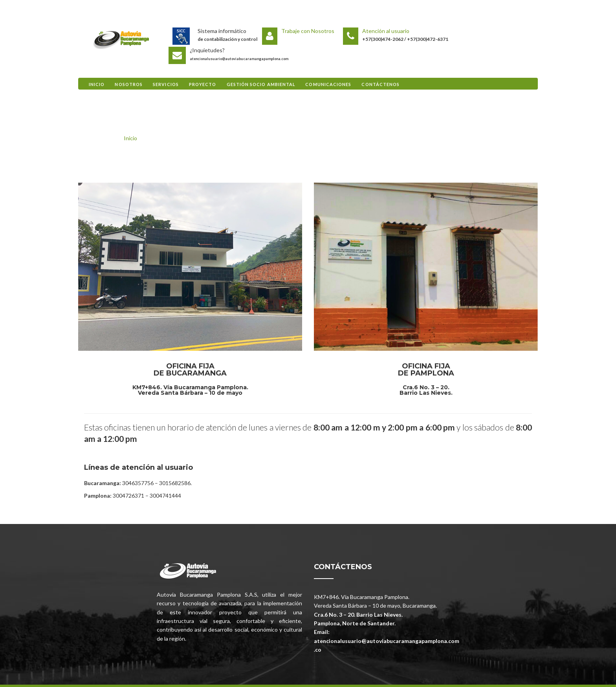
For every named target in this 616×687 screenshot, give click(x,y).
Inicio (97, 84)
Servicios (166, 84)
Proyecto (203, 84)
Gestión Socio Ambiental (261, 84)
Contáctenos (380, 84)
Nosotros (129, 84)
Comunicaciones (328, 84)
